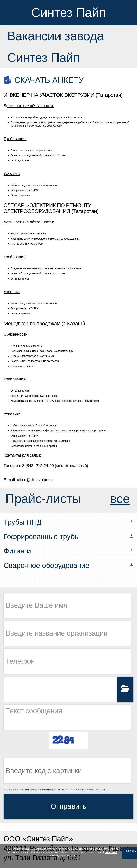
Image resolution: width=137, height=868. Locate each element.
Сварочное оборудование (46, 565)
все (120, 499)
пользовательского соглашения (62, 790)
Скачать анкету (49, 80)
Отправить (68, 806)
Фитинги (17, 551)
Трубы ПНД (23, 522)
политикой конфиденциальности (91, 790)
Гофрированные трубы (42, 537)
